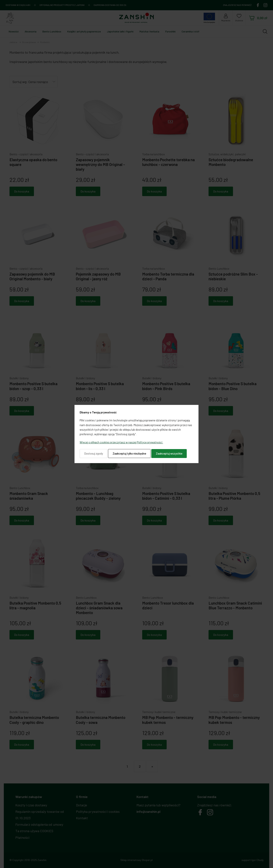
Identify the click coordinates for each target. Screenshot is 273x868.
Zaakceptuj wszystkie (169, 453)
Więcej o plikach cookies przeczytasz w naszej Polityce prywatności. (121, 442)
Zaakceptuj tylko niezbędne (129, 453)
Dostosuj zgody (94, 453)
